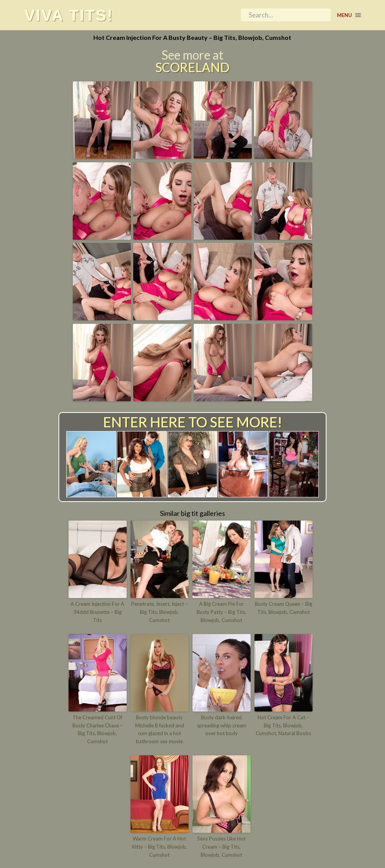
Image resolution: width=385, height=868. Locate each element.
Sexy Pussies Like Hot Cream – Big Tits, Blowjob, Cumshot (221, 847)
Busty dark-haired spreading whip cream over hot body (222, 725)
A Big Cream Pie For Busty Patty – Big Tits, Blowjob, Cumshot (222, 612)
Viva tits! (69, 15)
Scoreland (192, 67)
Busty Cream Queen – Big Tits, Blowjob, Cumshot (284, 608)
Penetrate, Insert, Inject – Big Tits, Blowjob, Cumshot (160, 612)
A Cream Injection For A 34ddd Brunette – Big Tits (97, 612)
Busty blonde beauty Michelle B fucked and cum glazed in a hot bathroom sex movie (160, 729)
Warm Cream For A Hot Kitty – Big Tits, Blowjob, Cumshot (160, 847)
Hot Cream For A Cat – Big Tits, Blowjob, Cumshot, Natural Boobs (283, 725)
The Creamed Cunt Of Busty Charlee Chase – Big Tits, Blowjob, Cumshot (98, 729)
